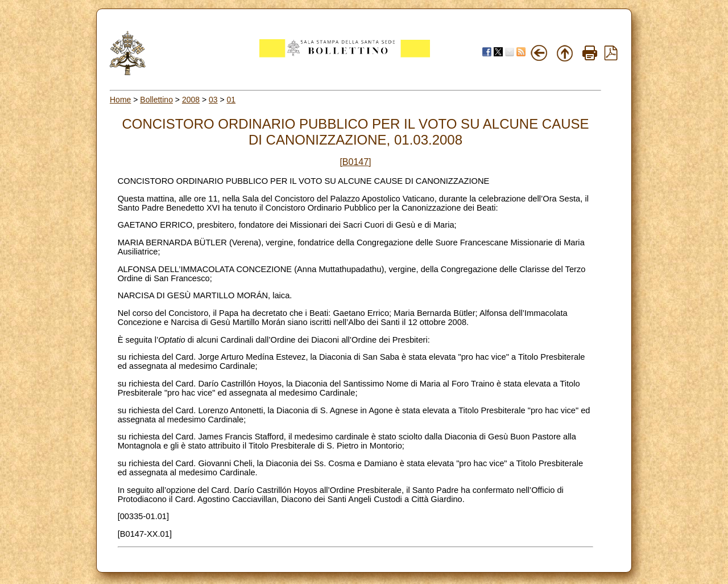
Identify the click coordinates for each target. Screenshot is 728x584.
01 (231, 100)
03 (213, 100)
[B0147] (355, 162)
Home (120, 100)
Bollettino (156, 100)
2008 (191, 100)
